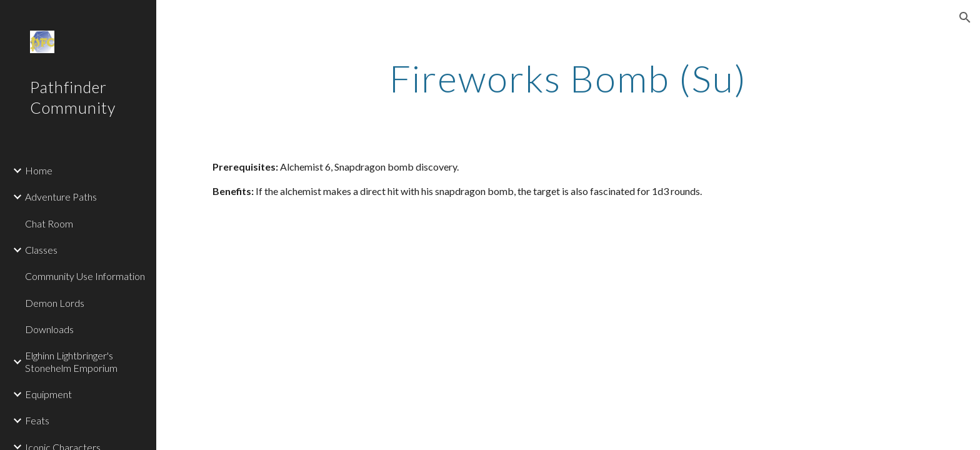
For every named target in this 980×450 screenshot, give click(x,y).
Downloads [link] (49, 329)
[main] (568, 78)
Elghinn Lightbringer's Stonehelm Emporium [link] (71, 361)
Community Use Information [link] (85, 276)
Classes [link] (41, 250)
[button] (965, 17)
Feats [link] (37, 420)
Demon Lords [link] (55, 303)
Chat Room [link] (49, 223)
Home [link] (39, 170)
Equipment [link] (48, 394)
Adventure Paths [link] (61, 197)
